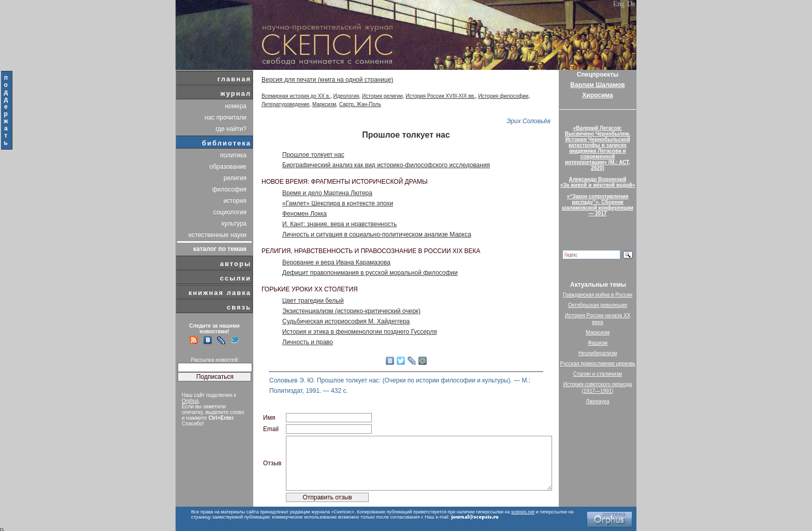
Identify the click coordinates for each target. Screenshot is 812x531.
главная (234, 79)
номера (236, 106)
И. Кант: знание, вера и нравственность (339, 224)
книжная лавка (220, 293)
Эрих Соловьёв (528, 121)
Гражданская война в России (598, 295)
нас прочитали (226, 117)
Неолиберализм (598, 353)
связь (239, 307)
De (631, 4)
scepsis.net (523, 512)
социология (230, 212)
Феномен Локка (304, 214)
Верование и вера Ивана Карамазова (336, 262)
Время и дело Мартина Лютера (327, 193)
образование (228, 167)
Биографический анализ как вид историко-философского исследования (386, 165)
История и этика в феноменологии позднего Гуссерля (360, 332)
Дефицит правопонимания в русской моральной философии (370, 273)
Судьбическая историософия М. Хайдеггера (346, 321)
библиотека (227, 143)
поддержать (6, 110)
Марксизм (324, 104)
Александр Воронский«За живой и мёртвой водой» (598, 182)
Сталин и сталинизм (598, 374)
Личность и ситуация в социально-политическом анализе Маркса (377, 234)
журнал (236, 93)
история (235, 201)
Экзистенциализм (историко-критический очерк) (351, 311)
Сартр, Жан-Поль (360, 104)
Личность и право (308, 342)
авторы (236, 264)
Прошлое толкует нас (313, 155)
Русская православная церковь (598, 364)
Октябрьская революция (598, 305)
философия (229, 189)
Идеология (346, 96)
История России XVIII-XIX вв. (440, 96)
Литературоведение (285, 104)
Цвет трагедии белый (313, 301)
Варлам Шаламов (597, 85)
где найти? (231, 129)
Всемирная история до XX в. (296, 96)
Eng (619, 4)
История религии (382, 96)
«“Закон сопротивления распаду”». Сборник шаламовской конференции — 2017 (598, 205)
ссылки (236, 278)
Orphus (190, 401)
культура (234, 224)
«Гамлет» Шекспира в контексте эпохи (338, 203)
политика (233, 155)
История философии (503, 96)
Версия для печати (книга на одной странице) (327, 80)
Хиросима (597, 95)
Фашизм (598, 343)
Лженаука (598, 401)
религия (235, 178)
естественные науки (218, 235)
